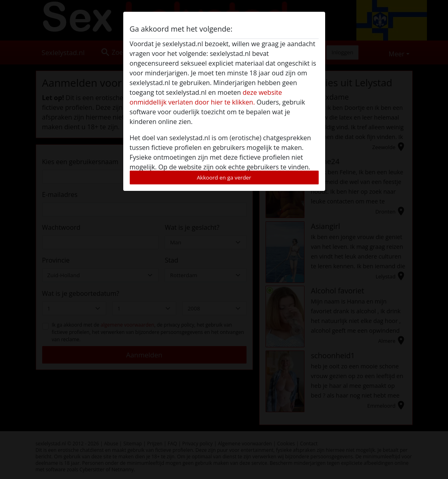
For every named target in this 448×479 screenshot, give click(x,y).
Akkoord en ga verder (224, 177)
